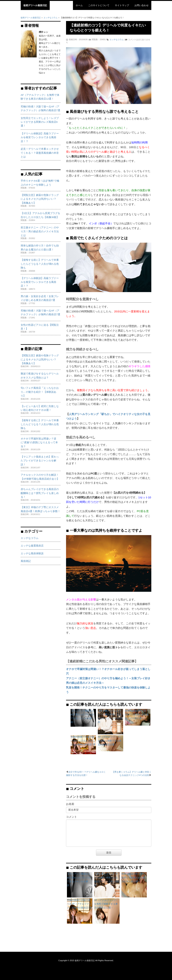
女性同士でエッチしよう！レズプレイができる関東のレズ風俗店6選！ (40, 122)
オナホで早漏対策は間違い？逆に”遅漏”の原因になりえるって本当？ (39, 443)
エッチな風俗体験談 (32, 553)
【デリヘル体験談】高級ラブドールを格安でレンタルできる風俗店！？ (40, 137)
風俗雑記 (26, 561)
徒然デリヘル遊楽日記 (35, 5)
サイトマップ (122, 5)
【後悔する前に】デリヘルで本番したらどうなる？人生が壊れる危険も (40, 264)
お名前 (70, 804)
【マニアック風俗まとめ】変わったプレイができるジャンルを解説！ (40, 461)
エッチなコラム (117, 39)
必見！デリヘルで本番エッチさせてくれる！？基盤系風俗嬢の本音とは (40, 153)
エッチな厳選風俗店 (32, 546)
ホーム (79, 5)
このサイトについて (99, 5)
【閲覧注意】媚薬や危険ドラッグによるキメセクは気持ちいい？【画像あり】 (40, 199)
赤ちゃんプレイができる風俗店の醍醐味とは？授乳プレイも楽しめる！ (40, 493)
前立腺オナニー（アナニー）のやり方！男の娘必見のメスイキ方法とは (40, 231)
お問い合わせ (142, 5)
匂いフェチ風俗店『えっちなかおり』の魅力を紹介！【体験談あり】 (40, 392)
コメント (71, 817)
